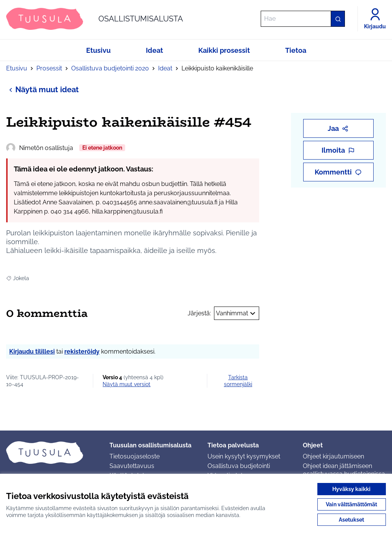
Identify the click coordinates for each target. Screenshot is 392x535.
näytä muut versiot (127, 384)
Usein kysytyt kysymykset (244, 456)
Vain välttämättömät (351, 504)
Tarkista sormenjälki (238, 381)
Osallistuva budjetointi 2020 (110, 68)
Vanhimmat (237, 313)
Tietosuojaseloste (135, 456)
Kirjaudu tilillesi (32, 352)
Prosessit (49, 68)
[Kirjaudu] (375, 19)
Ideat (165, 68)
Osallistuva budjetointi (239, 466)
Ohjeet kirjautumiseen (333, 456)
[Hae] (303, 19)
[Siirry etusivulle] (95, 19)
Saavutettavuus (132, 466)
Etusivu (17, 68)
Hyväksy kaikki (351, 489)
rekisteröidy (82, 352)
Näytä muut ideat (42, 89)
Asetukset (351, 520)
